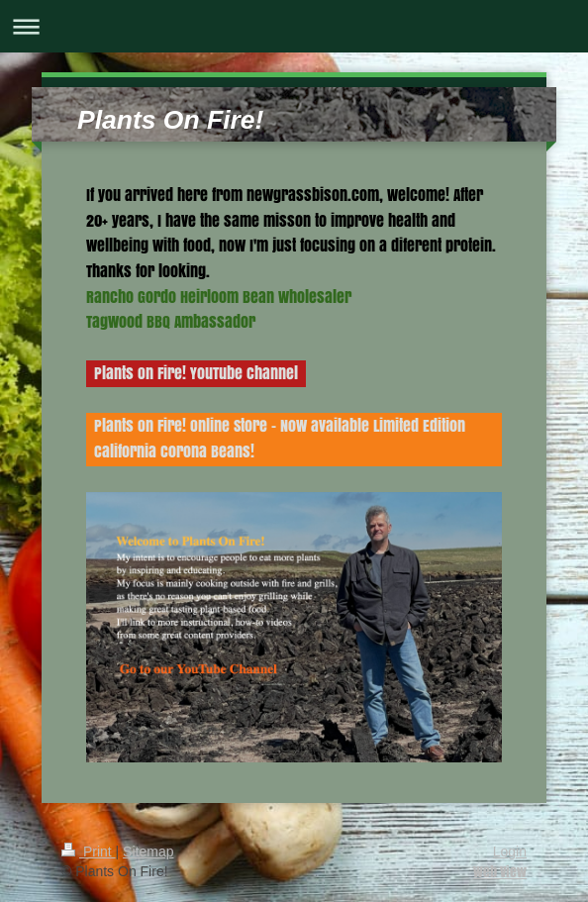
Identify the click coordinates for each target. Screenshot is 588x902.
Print (89, 852)
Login (510, 852)
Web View (500, 872)
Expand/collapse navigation (294, 26)
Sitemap (148, 852)
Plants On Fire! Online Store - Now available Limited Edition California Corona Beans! (280, 438)
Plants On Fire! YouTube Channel (196, 373)
